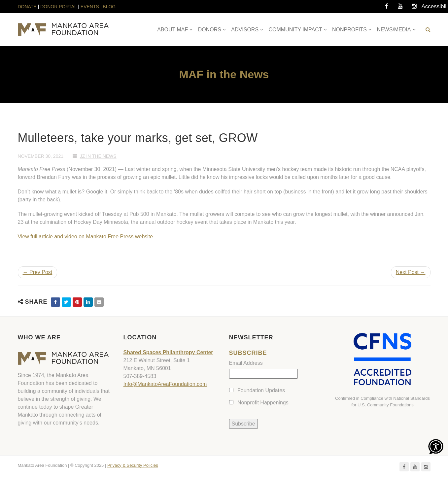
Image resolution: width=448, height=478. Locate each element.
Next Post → (411, 272)
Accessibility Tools (428, 8)
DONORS (210, 30)
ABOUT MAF (172, 30)
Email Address (246, 363)
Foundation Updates (261, 390)
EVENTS (90, 7)
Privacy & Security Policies (133, 465)
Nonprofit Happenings (263, 403)
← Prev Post (38, 272)
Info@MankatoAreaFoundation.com (165, 384)
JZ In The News (98, 156)
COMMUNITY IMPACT (295, 30)
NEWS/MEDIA (394, 30)
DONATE (28, 7)
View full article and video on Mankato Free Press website (86, 237)
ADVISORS (245, 30)
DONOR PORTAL (58, 7)
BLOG (109, 7)
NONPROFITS (349, 30)
